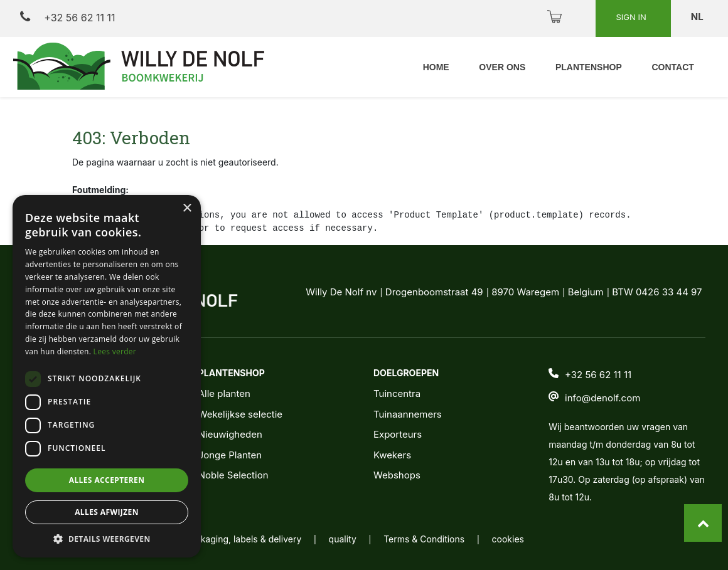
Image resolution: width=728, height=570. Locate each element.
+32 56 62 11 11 (67, 17)
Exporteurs (398, 434)
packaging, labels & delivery (243, 539)
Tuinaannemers (408, 414)
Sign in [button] (632, 17)
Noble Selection (233, 475)
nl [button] (698, 17)
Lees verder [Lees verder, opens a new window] (115, 351)
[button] (107, 539)
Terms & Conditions (424, 539)
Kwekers (392, 455)
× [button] (187, 208)
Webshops (397, 475)
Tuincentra (397, 393)
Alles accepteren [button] (107, 480)
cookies (508, 539)
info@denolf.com (602, 398)
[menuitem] (435, 67)
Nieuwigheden (230, 434)
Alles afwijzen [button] (107, 512)
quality (343, 539)
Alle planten (224, 393)
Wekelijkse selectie (240, 414)
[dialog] (107, 376)
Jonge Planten (230, 455)
